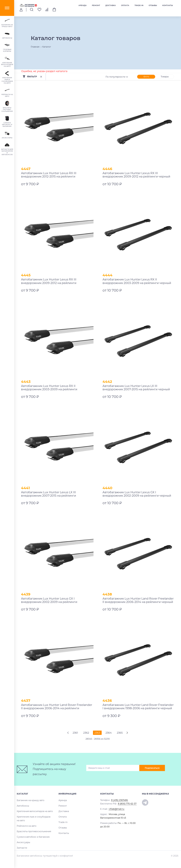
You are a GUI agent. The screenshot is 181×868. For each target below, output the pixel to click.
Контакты (168, 5)
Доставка (111, 5)
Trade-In (139, 5)
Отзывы (153, 5)
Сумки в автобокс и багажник (33, 837)
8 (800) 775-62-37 (127, 804)
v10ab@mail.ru (116, 809)
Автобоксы (23, 806)
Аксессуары (23, 842)
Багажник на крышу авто (31, 800)
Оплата (125, 5)
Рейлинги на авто (27, 826)
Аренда (83, 5)
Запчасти (22, 848)
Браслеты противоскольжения (34, 831)
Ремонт (96, 5)
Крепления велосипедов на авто (35, 811)
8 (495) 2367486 (119, 800)
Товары (165, 77)
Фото (146, 77)
